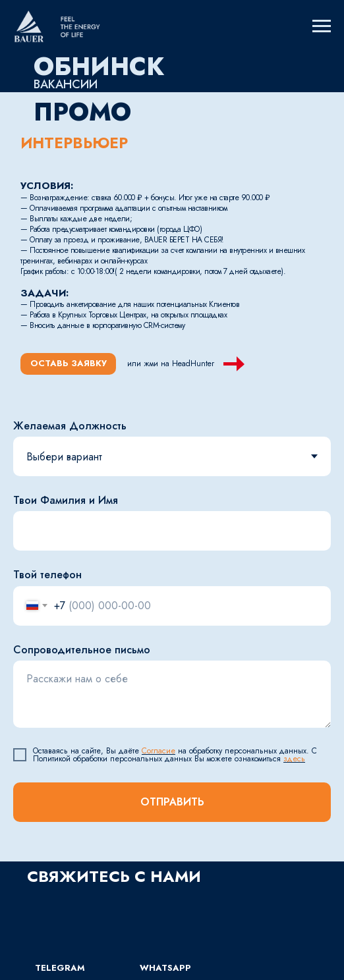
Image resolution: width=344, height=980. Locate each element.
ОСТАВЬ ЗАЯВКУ (69, 363)
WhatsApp (165, 968)
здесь (294, 759)
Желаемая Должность (70, 426)
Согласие (158, 751)
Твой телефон (47, 575)
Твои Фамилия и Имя (66, 500)
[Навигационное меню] (322, 26)
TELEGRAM (60, 968)
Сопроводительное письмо (82, 650)
